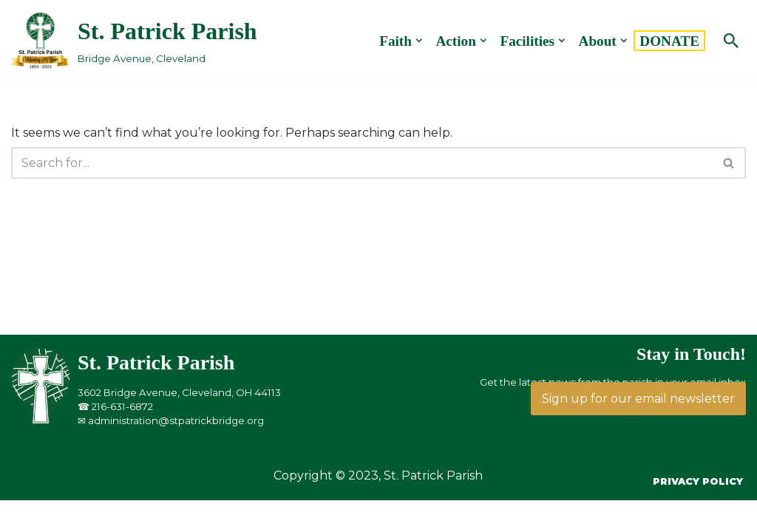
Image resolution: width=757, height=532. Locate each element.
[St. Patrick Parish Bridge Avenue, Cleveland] (134, 40)
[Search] (731, 41)
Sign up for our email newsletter (638, 399)
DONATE (669, 41)
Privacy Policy (698, 481)
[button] (419, 41)
